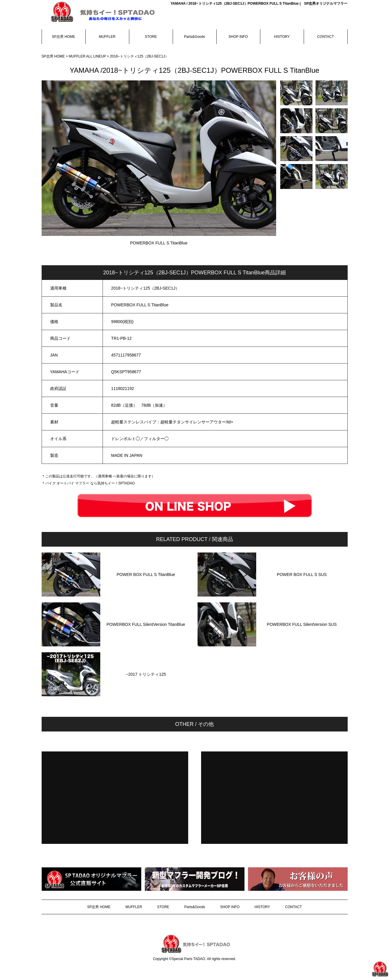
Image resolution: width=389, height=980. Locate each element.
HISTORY (282, 37)
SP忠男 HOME (63, 37)
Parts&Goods (194, 37)
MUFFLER (107, 37)
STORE (151, 37)
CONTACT (326, 37)
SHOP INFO (238, 37)
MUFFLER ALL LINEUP (88, 56)
